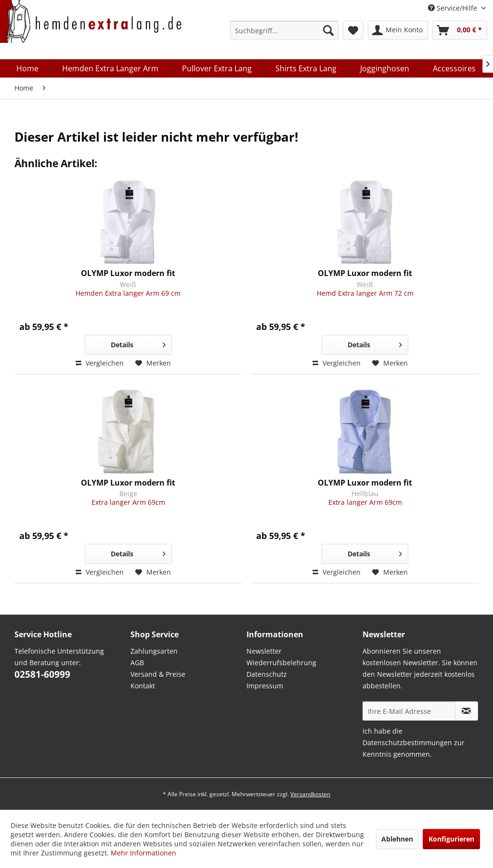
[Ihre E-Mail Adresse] (409, 711)
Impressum (265, 686)
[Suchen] (328, 30)
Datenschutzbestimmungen (407, 743)
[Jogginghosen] (385, 68)
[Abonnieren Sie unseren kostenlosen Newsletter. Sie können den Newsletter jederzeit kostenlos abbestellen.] (467, 711)
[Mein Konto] (398, 30)
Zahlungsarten (154, 651)
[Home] (28, 68)
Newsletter (264, 651)
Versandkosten (310, 794)
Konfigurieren (451, 839)
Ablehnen (397, 839)
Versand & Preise (158, 674)
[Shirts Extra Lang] (306, 68)
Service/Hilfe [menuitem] (454, 8)
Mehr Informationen (143, 853)
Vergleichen (100, 363)
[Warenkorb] (460, 30)
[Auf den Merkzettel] (153, 363)
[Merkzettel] (353, 30)
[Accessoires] (454, 68)
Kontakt (143, 686)
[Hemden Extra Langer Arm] (110, 68)
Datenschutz (267, 674)
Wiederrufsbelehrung (281, 663)
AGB (137, 663)
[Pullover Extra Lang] (217, 68)
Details (138, 343)
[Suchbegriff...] (284, 30)
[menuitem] (284, 30)
